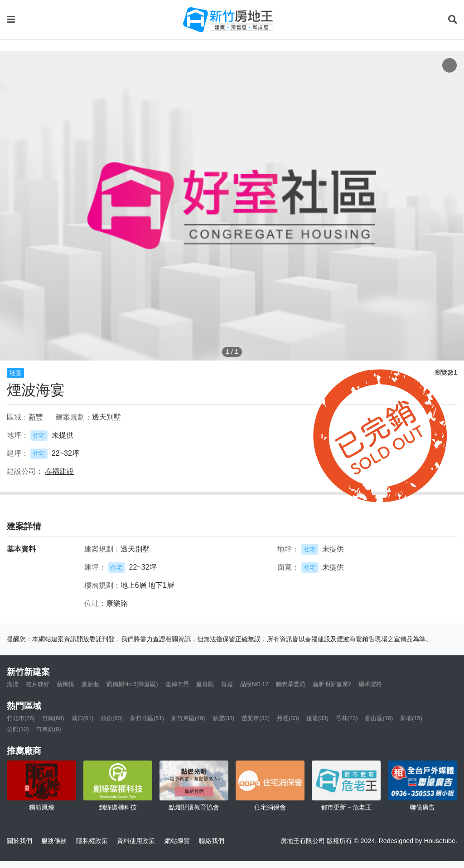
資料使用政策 (136, 841)
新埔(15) (411, 718)
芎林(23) (347, 718)
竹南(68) (53, 718)
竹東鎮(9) (49, 729)
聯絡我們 (212, 841)
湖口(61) (83, 718)
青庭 (227, 684)
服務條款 (54, 841)
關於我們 (19, 841)
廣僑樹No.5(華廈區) (132, 684)
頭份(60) (112, 718)
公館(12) (18, 729)
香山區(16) (379, 718)
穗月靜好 (38, 684)
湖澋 (13, 684)
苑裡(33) (288, 718)
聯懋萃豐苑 (291, 684)
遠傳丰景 (177, 684)
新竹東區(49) (188, 718)
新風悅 (65, 684)
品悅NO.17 (254, 684)
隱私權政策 (92, 841)
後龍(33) (317, 718)
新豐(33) (224, 718)
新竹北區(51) (147, 718)
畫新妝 (90, 684)
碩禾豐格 (370, 684)
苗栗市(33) (256, 718)
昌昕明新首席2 (332, 684)
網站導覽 (177, 841)
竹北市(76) (21, 718)
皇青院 (205, 684)
